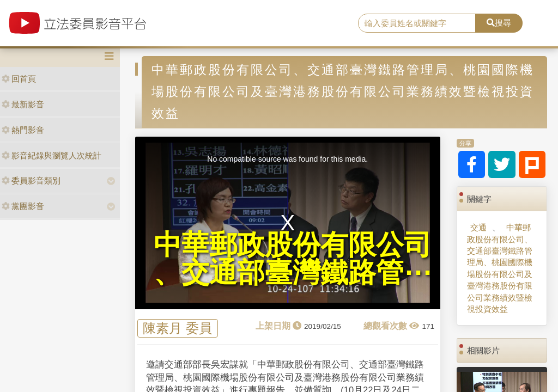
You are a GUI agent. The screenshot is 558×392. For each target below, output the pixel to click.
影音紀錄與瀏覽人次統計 (51, 155)
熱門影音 (23, 130)
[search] (417, 23)
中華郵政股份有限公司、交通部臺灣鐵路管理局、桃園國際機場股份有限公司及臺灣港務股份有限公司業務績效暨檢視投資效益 (500, 268)
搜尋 (499, 23)
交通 (478, 227)
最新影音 (23, 104)
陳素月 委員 (177, 329)
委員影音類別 (31, 180)
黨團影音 (23, 206)
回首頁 (19, 79)
